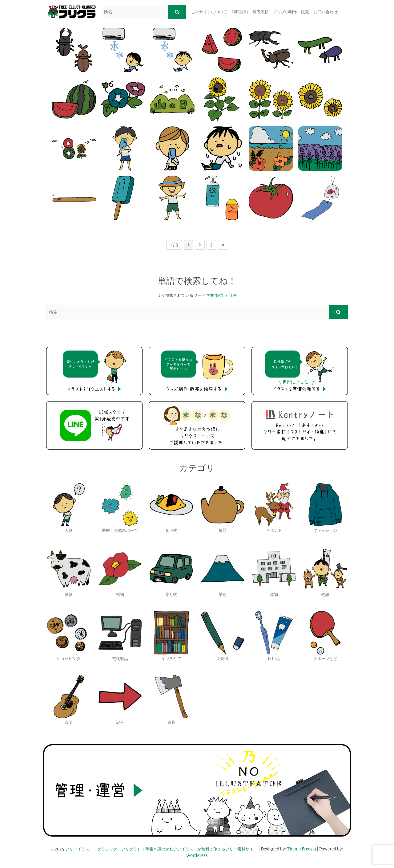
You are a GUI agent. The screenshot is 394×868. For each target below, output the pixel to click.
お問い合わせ (326, 12)
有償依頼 (260, 12)
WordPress (197, 856)
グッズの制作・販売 (291, 12)
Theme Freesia (301, 849)
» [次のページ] (223, 245)
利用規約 (240, 12)
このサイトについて (209, 12)
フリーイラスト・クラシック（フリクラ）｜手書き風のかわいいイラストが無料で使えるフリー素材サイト (161, 849)
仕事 (233, 295)
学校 (210, 295)
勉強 (219, 295)
